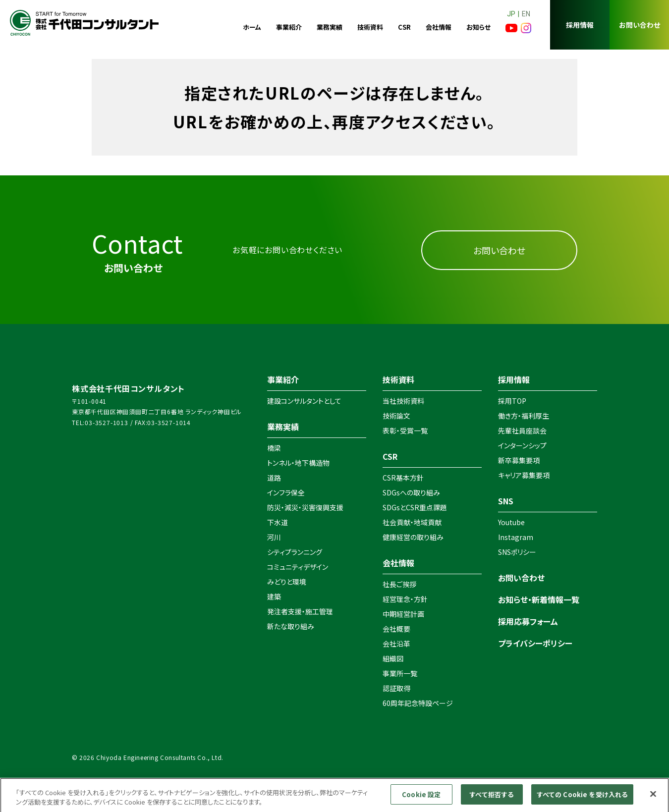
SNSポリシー (517, 552)
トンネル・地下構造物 (298, 463)
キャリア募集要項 (524, 475)
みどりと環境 (287, 582)
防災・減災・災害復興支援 (305, 507)
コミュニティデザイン (298, 567)
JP (511, 14)
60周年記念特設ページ (418, 703)
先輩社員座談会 (522, 431)
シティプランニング (295, 552)
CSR (404, 27)
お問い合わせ (640, 25)
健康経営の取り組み (413, 537)
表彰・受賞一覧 (405, 431)
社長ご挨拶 (399, 584)
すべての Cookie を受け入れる (582, 798)
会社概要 (396, 629)
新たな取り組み (291, 626)
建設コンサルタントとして (304, 401)
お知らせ (478, 27)
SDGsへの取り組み (411, 492)
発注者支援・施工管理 (300, 611)
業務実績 (330, 27)
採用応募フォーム (528, 621)
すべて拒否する (492, 798)
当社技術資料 (403, 401)
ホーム (252, 27)
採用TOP (512, 401)
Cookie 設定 (421, 798)
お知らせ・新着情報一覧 (539, 599)
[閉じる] (653, 798)
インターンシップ (522, 445)
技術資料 (370, 27)
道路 (274, 478)
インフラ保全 (286, 492)
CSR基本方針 (403, 478)
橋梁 (274, 448)
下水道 (278, 522)
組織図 (393, 658)
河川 (274, 537)
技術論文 (396, 416)
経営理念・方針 (405, 599)
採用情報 (580, 25)
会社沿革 (396, 644)
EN (526, 14)
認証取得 (396, 688)
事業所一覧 (400, 673)
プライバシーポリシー (535, 643)
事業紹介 (289, 27)
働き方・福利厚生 (524, 416)
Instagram (516, 537)
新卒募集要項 (519, 460)
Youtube (511, 522)
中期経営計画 (403, 614)
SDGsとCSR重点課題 (415, 507)
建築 (274, 596)
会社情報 (439, 27)
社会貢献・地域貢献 (412, 522)
